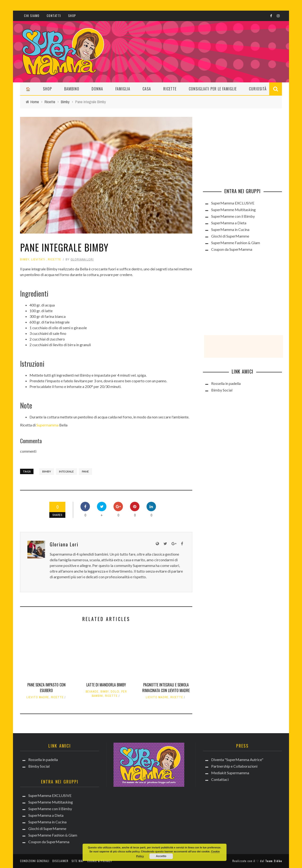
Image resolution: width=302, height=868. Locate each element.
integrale (66, 471)
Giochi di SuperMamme (230, 236)
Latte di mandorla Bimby (106, 685)
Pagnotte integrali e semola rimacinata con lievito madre (166, 688)
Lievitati (38, 259)
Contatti (54, 16)
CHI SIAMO (32, 16)
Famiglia (123, 89)
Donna (97, 89)
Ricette (170, 89)
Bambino (72, 89)
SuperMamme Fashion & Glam (236, 243)
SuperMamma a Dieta (229, 223)
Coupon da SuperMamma (232, 249)
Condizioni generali (35, 861)
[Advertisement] (238, 146)
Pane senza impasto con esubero (46, 688)
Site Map (78, 861)
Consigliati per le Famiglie (213, 89)
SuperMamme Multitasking (233, 210)
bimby (47, 471)
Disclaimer (60, 861)
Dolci (115, 692)
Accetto (161, 856)
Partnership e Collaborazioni (234, 766)
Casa (147, 89)
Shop (72, 16)
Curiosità (258, 89)
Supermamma (47, 425)
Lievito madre (38, 697)
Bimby (25, 259)
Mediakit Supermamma (230, 773)
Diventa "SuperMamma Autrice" (237, 759)
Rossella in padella (226, 383)
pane (85, 471)
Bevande (92, 692)
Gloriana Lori (82, 259)
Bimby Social (222, 390)
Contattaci (220, 779)
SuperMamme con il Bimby (233, 216)
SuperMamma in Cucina (230, 229)
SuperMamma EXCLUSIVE (233, 203)
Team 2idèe (274, 861)
